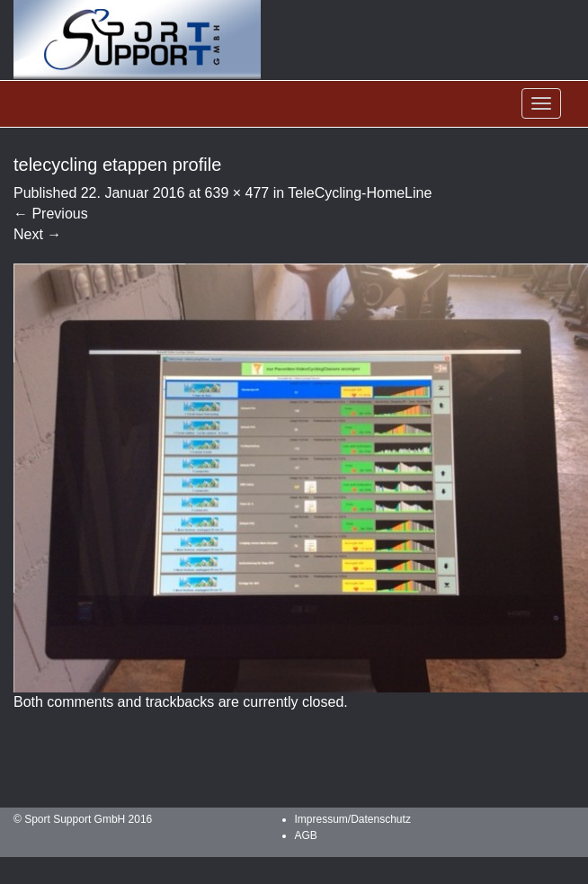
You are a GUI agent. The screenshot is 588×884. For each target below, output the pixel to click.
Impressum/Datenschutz (353, 819)
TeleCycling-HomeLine (360, 193)
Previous (51, 214)
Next (37, 234)
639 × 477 (237, 193)
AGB (306, 835)
